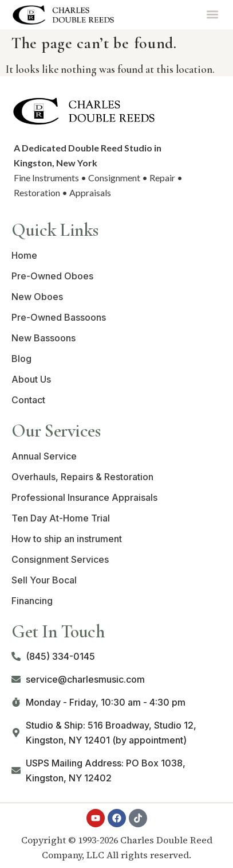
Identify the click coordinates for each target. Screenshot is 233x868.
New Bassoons (44, 338)
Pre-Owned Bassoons (59, 317)
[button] (212, 15)
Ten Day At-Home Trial (61, 518)
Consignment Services (60, 559)
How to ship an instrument (67, 539)
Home (24, 255)
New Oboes (37, 297)
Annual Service (44, 456)
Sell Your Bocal (44, 580)
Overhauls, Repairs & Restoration (82, 477)
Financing (32, 601)
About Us (31, 379)
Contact (28, 400)
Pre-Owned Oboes (52, 276)
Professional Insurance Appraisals (84, 497)
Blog (21, 359)
